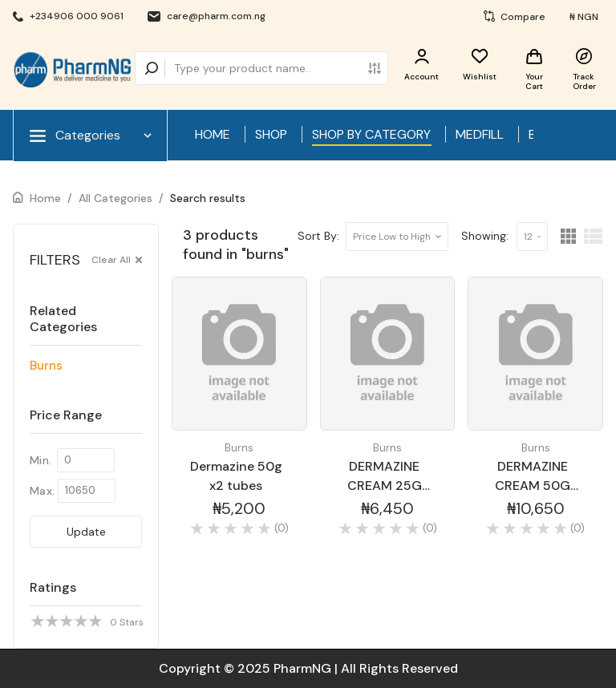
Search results (208, 198)
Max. (42, 491)
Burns (46, 366)
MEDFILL (480, 134)
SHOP (271, 134)
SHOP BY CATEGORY (371, 134)
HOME (213, 134)
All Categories (115, 198)
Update (86, 532)
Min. (41, 460)
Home (45, 198)
